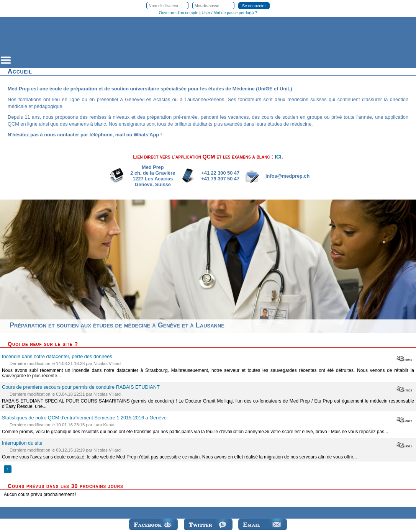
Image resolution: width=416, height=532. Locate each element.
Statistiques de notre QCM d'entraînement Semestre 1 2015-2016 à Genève (84, 418)
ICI (278, 157)
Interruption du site (22, 443)
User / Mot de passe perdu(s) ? (229, 13)
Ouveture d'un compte (179, 13)
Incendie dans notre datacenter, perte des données (57, 356)
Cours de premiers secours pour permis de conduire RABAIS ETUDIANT (81, 387)
